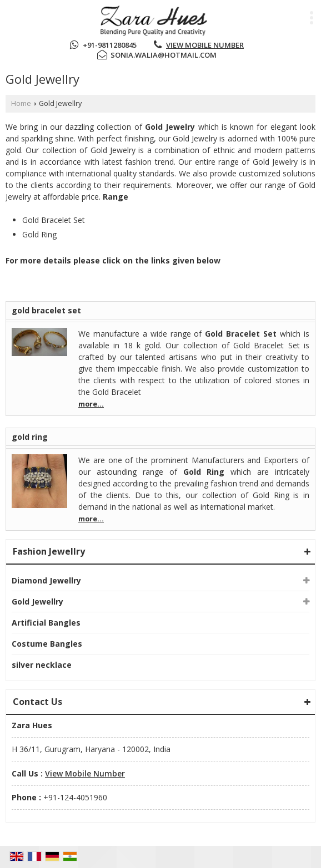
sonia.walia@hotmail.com (164, 55)
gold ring (30, 437)
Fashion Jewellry (49, 551)
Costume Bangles (47, 644)
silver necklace (42, 665)
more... (91, 404)
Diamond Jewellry (46, 580)
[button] (205, 45)
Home (21, 103)
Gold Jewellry (37, 601)
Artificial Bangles (46, 623)
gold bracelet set (46, 310)
